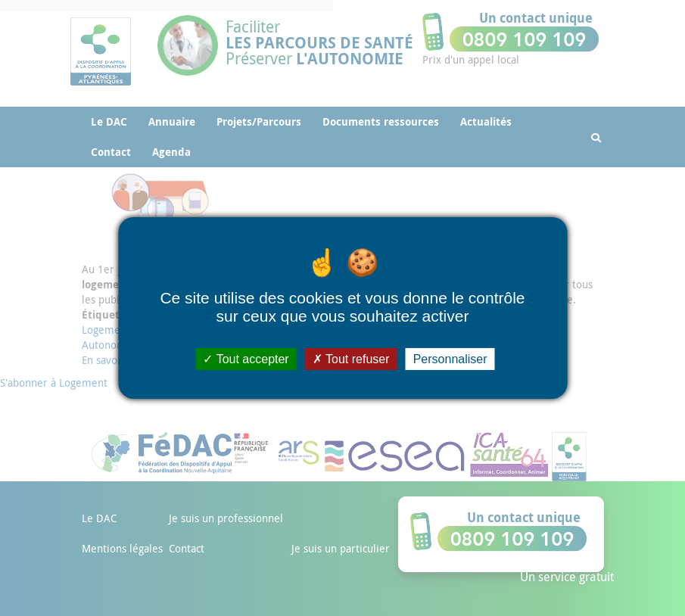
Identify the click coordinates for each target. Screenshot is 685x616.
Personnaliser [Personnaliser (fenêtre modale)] (450, 359)
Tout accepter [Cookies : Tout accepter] (246, 359)
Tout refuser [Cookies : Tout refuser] (351, 359)
